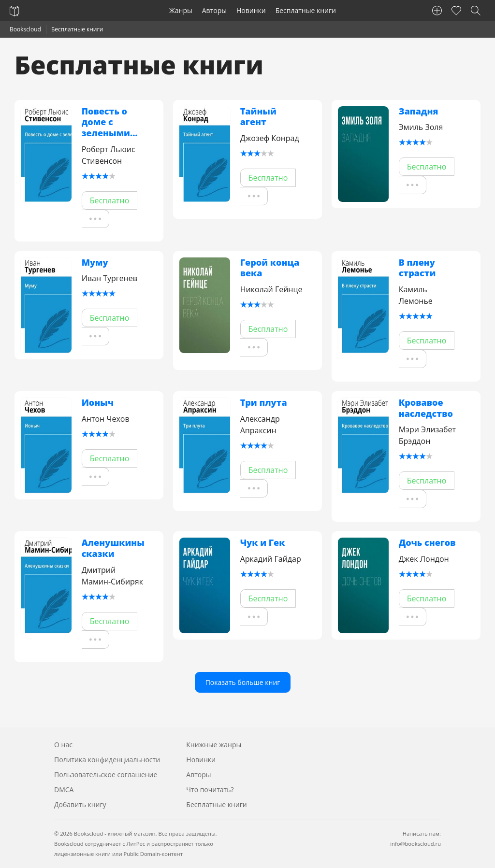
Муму (95, 263)
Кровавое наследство (426, 408)
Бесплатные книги (306, 10)
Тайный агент (258, 117)
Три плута (264, 403)
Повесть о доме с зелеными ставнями (106, 122)
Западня (419, 111)
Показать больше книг (243, 682)
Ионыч (98, 403)
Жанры (181, 10)
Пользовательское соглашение (106, 775)
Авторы (214, 10)
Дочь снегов (427, 543)
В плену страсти (417, 268)
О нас (63, 745)
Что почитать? (210, 790)
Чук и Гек (263, 543)
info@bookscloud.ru (415, 844)
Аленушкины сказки (113, 548)
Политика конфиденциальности (107, 760)
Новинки (251, 10)
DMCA (64, 790)
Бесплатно (110, 200)
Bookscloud (25, 29)
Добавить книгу (80, 804)
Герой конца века (270, 268)
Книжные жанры (214, 745)
